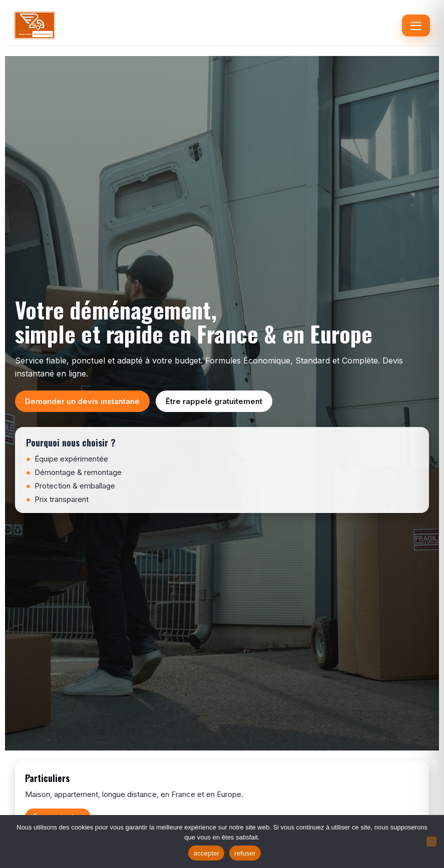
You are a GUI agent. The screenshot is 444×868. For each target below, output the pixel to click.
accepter (206, 853)
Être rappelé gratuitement (214, 401)
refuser (245, 853)
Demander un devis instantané (82, 401)
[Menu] (416, 25)
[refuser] (431, 841)
